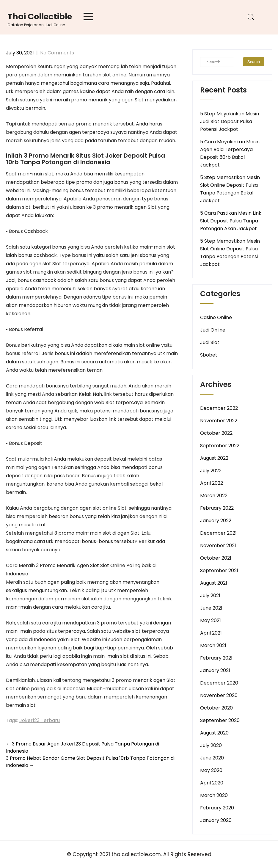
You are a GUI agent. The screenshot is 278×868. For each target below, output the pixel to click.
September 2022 (220, 446)
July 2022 (211, 471)
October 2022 (216, 433)
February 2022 (217, 508)
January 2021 (215, 670)
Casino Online (216, 317)
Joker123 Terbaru (40, 720)
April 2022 (212, 483)
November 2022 (219, 421)
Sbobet (209, 355)
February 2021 (216, 658)
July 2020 (211, 745)
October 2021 (216, 558)
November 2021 (218, 546)
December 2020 (219, 683)
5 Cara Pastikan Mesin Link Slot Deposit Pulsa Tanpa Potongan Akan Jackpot (231, 221)
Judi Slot (210, 342)
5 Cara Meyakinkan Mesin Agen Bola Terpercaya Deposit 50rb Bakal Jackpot (230, 153)
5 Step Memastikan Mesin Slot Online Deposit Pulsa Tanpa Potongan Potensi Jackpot (230, 253)
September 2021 (219, 570)
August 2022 (214, 458)
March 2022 (214, 496)
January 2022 (216, 521)
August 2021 (214, 583)
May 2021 (211, 620)
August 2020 (214, 733)
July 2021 (210, 595)
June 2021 (211, 608)
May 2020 (211, 770)
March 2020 (214, 795)
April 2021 (211, 633)
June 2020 (212, 758)
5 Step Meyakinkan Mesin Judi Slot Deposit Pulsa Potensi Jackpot (230, 121)
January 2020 (216, 820)
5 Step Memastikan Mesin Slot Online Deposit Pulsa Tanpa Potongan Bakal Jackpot (230, 189)
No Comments (57, 53)
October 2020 (216, 708)
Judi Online (213, 330)
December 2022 (219, 408)
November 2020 (219, 695)
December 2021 (218, 533)
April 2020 (212, 783)
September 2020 (220, 720)
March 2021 (213, 645)
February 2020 (217, 808)
